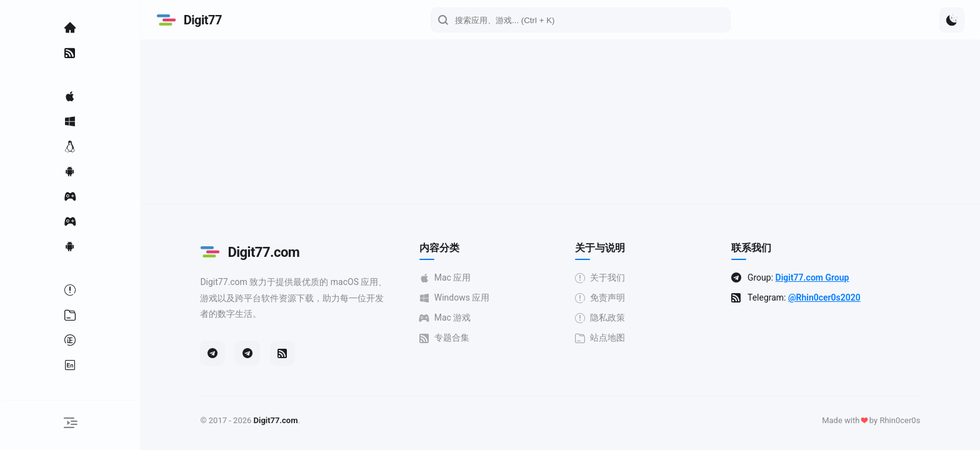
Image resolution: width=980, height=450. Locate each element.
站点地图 (605, 338)
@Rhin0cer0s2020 (829, 297)
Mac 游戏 (450, 318)
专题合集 (449, 338)
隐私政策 (605, 318)
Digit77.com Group (817, 277)
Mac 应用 (450, 278)
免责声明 (605, 298)
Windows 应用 (459, 298)
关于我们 (605, 278)
